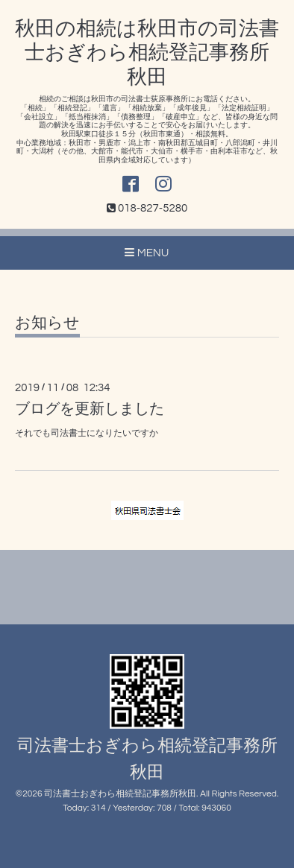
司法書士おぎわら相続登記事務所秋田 (120, 794)
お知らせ (47, 323)
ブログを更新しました (90, 409)
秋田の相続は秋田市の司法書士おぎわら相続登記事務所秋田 (147, 53)
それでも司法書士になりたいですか (87, 433)
